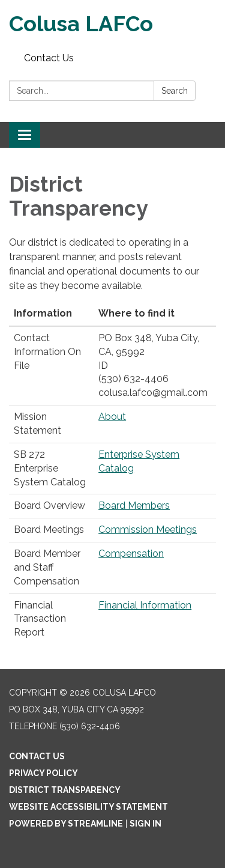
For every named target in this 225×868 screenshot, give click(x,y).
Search (175, 91)
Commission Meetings (148, 530)
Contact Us (49, 58)
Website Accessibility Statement (88, 807)
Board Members (134, 505)
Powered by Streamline (66, 824)
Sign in (145, 824)
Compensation (131, 554)
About (112, 417)
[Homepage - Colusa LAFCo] (112, 24)
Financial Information (145, 605)
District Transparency (65, 790)
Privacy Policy (43, 773)
